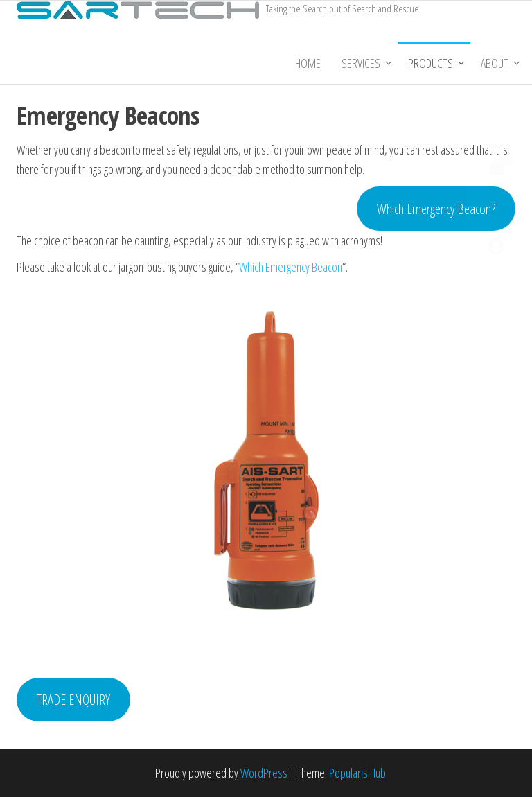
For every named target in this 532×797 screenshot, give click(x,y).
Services (361, 63)
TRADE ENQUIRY (73, 699)
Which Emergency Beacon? (436, 209)
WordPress (264, 773)
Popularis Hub (357, 773)
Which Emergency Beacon (291, 267)
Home (308, 63)
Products (431, 63)
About (495, 63)
